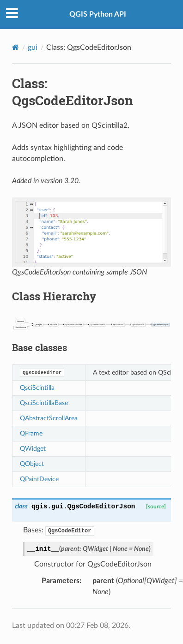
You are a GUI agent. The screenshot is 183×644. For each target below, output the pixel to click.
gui (33, 48)
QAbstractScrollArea (49, 418)
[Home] (15, 47)
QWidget (33, 449)
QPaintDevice (39, 479)
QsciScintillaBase (44, 403)
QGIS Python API (98, 14)
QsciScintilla (37, 388)
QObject (32, 464)
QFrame (31, 433)
